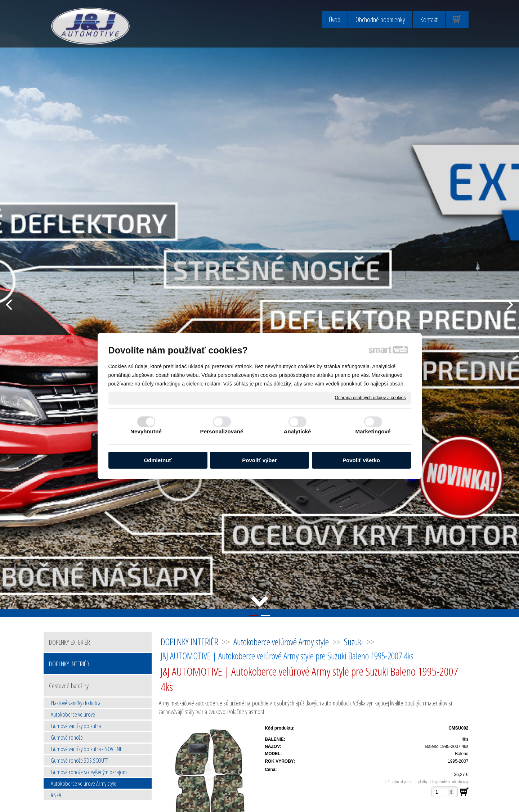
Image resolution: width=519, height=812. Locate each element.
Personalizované (222, 431)
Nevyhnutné (146, 431)
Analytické (297, 431)
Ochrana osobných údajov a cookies (370, 398)
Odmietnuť (158, 460)
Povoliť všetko (361, 460)
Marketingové (373, 431)
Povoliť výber (259, 460)
